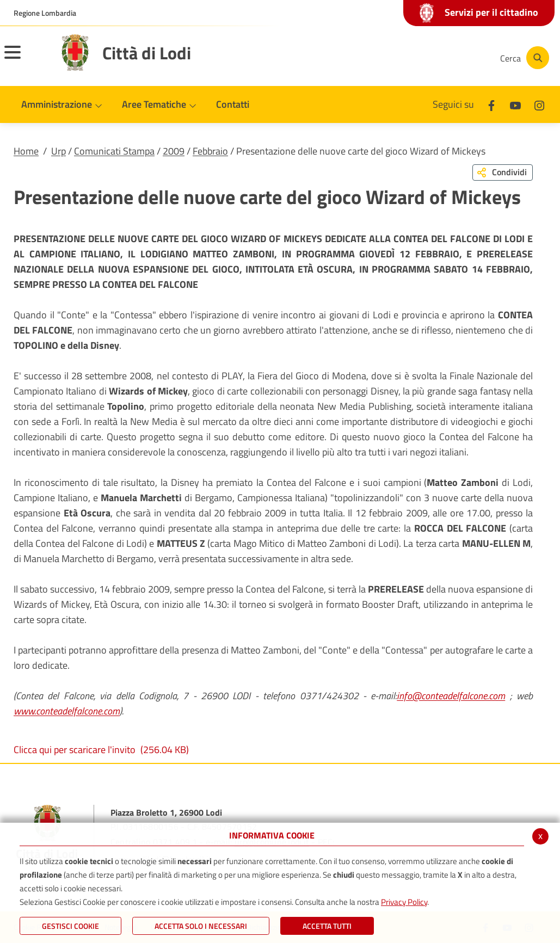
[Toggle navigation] (26, 59)
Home (26, 151)
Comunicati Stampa (114, 151)
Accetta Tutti (327, 926)
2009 (174, 151)
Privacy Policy (404, 902)
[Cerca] (523, 58)
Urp (59, 151)
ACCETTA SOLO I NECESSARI (201, 926)
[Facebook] (383, 58)
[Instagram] (448, 58)
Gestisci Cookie (70, 926)
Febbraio (210, 151)
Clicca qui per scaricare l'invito (101, 750)
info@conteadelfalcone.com (451, 696)
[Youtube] (415, 58)
